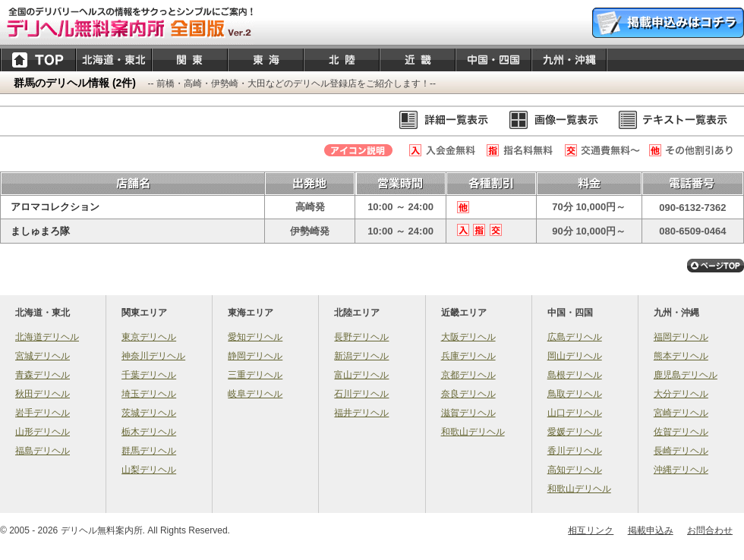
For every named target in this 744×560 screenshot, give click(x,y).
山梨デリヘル (149, 470)
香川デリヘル (575, 451)
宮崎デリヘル (681, 413)
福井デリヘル (361, 413)
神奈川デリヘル (153, 356)
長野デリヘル (361, 337)
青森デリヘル (43, 375)
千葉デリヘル (149, 375)
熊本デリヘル (681, 356)
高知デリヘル (575, 470)
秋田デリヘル (43, 394)
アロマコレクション (55, 207)
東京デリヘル (149, 337)
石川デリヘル (361, 394)
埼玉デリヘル (149, 394)
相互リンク (591, 530)
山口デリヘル (575, 413)
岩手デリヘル (43, 413)
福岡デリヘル (681, 337)
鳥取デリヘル (575, 394)
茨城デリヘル (149, 413)
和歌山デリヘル (473, 432)
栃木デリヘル (149, 432)
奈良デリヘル (468, 394)
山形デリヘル (43, 432)
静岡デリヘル (255, 356)
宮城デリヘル (43, 356)
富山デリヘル (361, 375)
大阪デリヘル (468, 337)
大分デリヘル (681, 394)
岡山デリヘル (575, 356)
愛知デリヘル (255, 337)
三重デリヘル (255, 375)
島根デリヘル (575, 375)
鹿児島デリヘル (686, 375)
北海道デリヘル (47, 337)
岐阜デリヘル (255, 394)
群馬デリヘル (149, 451)
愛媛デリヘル (575, 432)
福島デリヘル (43, 451)
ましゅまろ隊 (40, 231)
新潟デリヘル (361, 356)
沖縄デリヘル (681, 470)
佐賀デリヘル (681, 432)
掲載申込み (651, 530)
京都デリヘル (468, 375)
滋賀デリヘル (468, 413)
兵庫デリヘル (468, 356)
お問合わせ (710, 530)
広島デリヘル (575, 337)
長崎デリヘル (681, 451)
